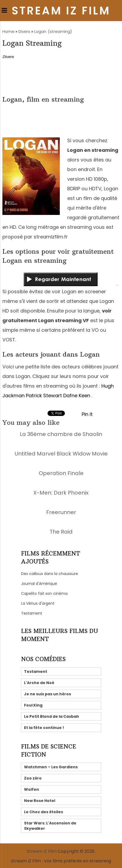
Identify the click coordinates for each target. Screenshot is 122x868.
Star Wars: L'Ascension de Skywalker (50, 826)
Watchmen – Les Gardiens (51, 767)
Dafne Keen (77, 396)
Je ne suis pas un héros (48, 694)
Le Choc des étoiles (44, 812)
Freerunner (61, 512)
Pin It (87, 414)
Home (8, 31)
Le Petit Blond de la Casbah (52, 716)
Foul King (33, 705)
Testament (32, 613)
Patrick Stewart (44, 396)
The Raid (61, 532)
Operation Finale (61, 473)
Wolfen (32, 789)
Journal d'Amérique (39, 584)
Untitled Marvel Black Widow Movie (61, 454)
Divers (24, 31)
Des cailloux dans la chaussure (50, 574)
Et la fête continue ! (44, 728)
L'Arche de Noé (39, 683)
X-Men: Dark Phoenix (61, 493)
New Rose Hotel (40, 801)
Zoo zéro (33, 778)
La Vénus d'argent (38, 603)
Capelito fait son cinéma (44, 593)
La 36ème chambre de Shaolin (61, 434)
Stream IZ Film (61, 11)
